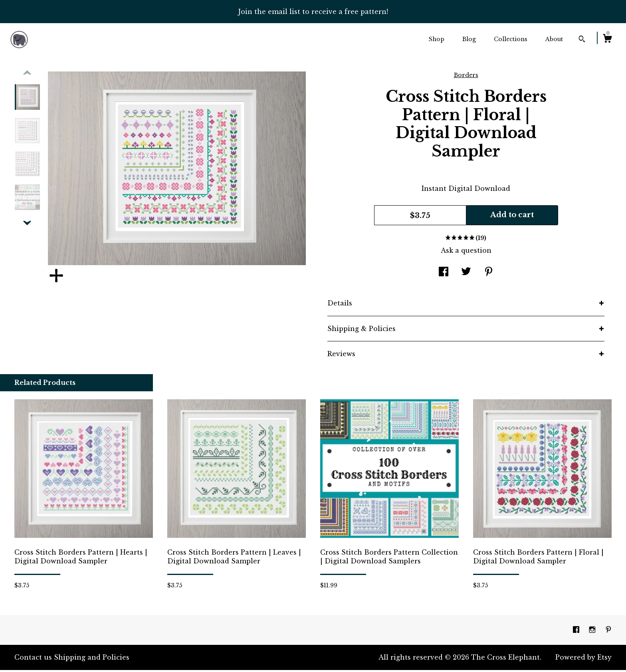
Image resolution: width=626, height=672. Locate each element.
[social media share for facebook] (444, 274)
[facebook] (577, 632)
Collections (511, 39)
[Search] (582, 40)
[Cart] (607, 40)
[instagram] (593, 632)
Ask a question (466, 252)
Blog (469, 39)
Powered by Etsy (583, 659)
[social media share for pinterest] (489, 274)
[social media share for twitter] (466, 274)
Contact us (33, 659)
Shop (437, 39)
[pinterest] (608, 632)
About (554, 39)
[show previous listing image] (27, 75)
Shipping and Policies (92, 659)
